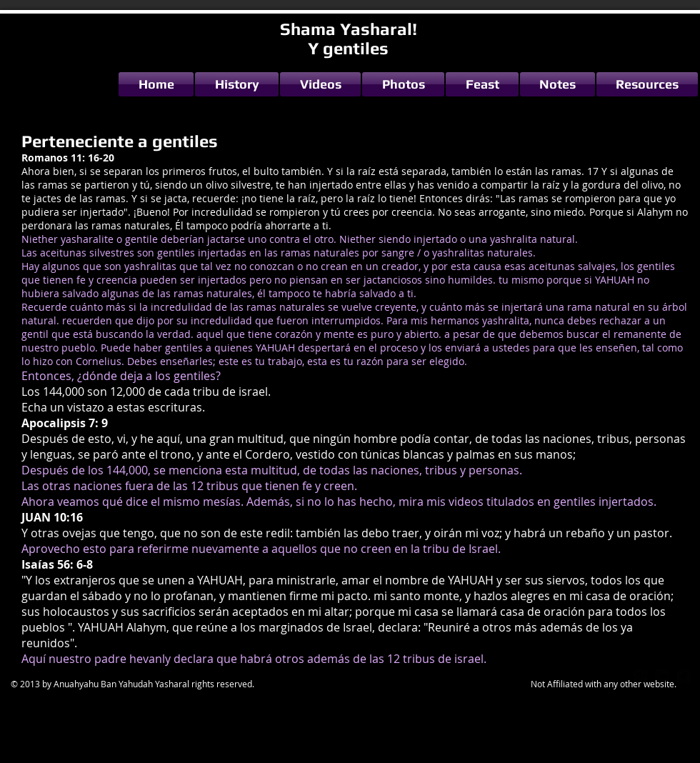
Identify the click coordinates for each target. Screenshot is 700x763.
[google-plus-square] (641, 677)
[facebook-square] (684, 677)
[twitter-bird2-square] (662, 677)
